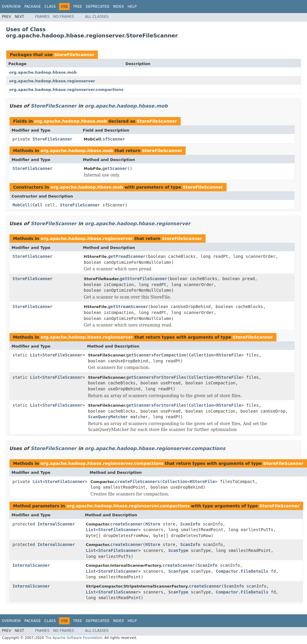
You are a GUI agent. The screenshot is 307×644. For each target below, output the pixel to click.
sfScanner (114, 139)
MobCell (21, 205)
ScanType (178, 550)
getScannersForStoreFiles (156, 377)
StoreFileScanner (74, 55)
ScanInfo (190, 524)
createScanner (127, 524)
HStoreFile (229, 355)
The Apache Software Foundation (74, 638)
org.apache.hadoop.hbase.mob (43, 72)
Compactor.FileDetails (242, 571)
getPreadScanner (127, 256)
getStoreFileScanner (144, 279)
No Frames (64, 17)
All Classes (97, 17)
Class (50, 7)
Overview (11, 7)
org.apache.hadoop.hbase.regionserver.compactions (66, 90)
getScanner (115, 168)
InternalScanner (56, 524)
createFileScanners (137, 482)
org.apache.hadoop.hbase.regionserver (52, 81)
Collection (201, 355)
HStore (153, 524)
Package (32, 7)
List (35, 355)
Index (119, 7)
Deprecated (98, 7)
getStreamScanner (128, 307)
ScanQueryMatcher (108, 417)
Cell (37, 205)
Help (132, 7)
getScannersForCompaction (156, 355)
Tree (78, 7)
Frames (42, 17)
